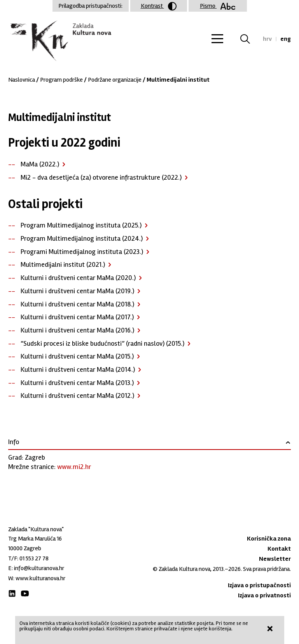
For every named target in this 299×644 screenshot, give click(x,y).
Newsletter (275, 559)
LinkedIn (12, 593)
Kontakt (279, 549)
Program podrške (61, 80)
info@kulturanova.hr (39, 568)
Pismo (218, 6)
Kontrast (159, 6)
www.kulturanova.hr (40, 578)
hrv (267, 39)
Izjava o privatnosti (264, 595)
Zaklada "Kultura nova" (60, 41)
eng (286, 39)
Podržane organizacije (115, 80)
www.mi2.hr (74, 467)
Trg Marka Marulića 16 (35, 539)
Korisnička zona (269, 539)
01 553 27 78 (34, 558)
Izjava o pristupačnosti (259, 585)
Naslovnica (22, 80)
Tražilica (250, 39)
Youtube (25, 593)
